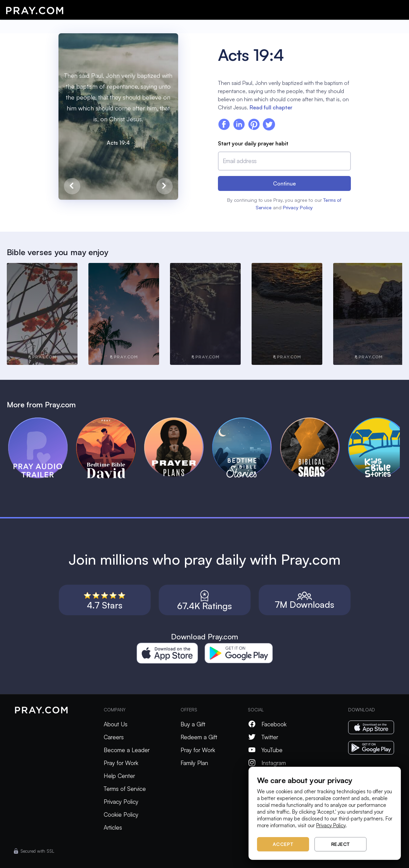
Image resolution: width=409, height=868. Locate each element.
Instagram (267, 763)
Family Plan (194, 763)
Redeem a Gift (199, 737)
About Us (116, 724)
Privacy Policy (298, 207)
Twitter (263, 737)
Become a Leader (127, 750)
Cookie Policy (121, 814)
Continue (284, 183)
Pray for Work (121, 763)
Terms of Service (125, 789)
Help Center (119, 776)
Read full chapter (271, 107)
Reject (341, 844)
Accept (283, 844)
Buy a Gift (193, 724)
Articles (113, 827)
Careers (114, 737)
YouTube (265, 750)
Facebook (267, 724)
